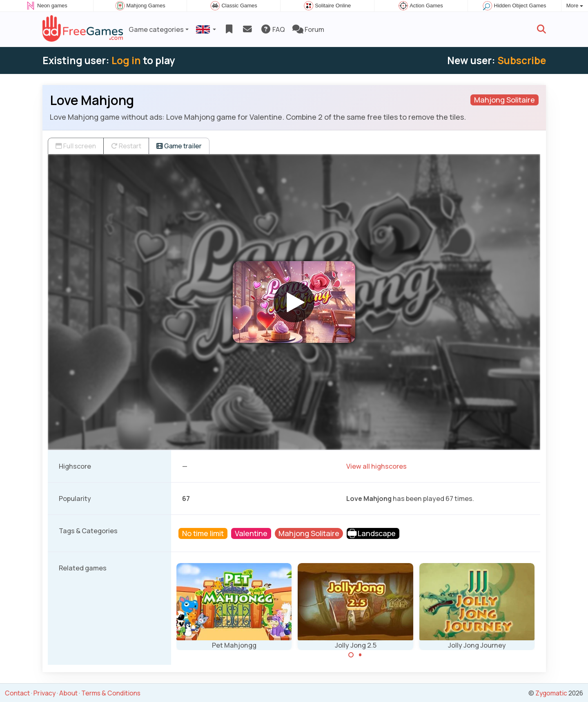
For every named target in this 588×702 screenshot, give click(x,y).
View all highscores (376, 466)
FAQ (273, 29)
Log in (126, 60)
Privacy (45, 693)
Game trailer (179, 146)
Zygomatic (551, 693)
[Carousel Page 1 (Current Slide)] (351, 655)
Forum (308, 29)
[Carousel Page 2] (360, 655)
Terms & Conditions (111, 693)
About (68, 693)
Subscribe (522, 60)
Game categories (156, 29)
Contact (17, 693)
